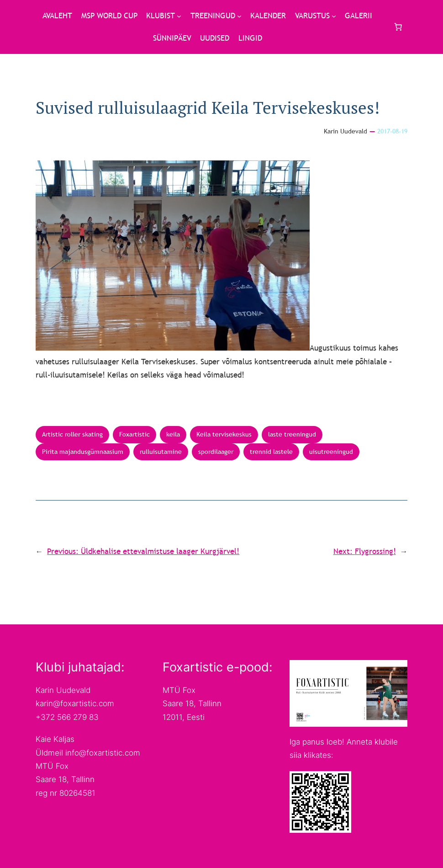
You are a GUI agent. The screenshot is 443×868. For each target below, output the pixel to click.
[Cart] (398, 27)
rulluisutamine (161, 452)
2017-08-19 (392, 131)
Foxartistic (134, 434)
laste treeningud (292, 434)
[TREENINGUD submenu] (239, 16)
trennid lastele (271, 452)
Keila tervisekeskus (224, 434)
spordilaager (216, 452)
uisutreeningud (331, 452)
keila (173, 434)
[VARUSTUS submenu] (334, 16)
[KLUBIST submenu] (179, 16)
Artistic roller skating (72, 434)
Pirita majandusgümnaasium (83, 452)
